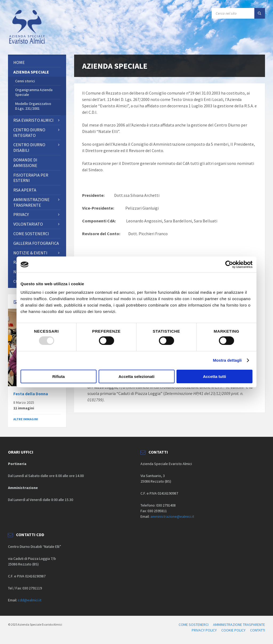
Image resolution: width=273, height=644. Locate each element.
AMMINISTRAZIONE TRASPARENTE (31, 202)
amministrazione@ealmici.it (172, 516)
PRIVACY (21, 214)
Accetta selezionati (136, 376)
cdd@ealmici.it (30, 600)
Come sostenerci (31, 234)
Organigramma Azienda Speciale (34, 92)
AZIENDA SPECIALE (31, 72)
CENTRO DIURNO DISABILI (29, 147)
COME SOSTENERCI (194, 625)
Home (19, 62)
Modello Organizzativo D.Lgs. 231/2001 (33, 106)
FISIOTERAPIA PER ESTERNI (31, 178)
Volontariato (28, 224)
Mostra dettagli (227, 360)
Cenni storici (25, 81)
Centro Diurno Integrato (29, 133)
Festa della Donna (31, 394)
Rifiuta (59, 376)
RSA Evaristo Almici (33, 120)
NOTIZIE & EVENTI (30, 253)
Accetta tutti (214, 376)
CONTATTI (258, 630)
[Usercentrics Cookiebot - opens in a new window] (229, 264)
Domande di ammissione (25, 163)
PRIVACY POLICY (204, 630)
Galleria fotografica (36, 243)
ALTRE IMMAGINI (26, 419)
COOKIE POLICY (233, 630)
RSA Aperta (25, 190)
